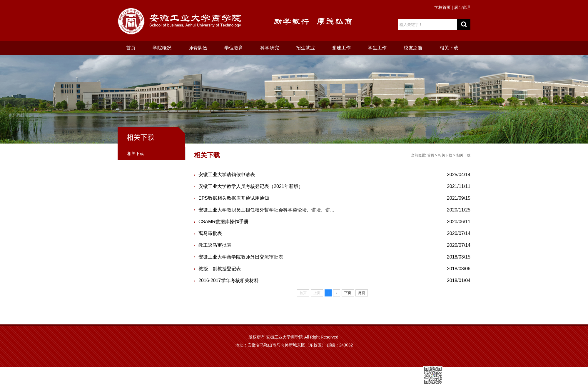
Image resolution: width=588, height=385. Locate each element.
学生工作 (377, 48)
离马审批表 (210, 233)
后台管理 (462, 7)
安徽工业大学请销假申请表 (227, 175)
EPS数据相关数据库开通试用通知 (234, 198)
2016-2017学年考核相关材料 (229, 280)
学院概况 (162, 48)
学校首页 (442, 7)
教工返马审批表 (215, 245)
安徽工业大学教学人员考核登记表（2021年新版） (251, 186)
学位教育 (234, 48)
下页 (348, 293)
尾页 (362, 293)
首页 (131, 48)
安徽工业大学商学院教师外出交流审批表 (241, 257)
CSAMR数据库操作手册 (223, 222)
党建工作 (341, 48)
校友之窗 (413, 48)
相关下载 (449, 48)
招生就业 (305, 48)
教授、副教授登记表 (220, 269)
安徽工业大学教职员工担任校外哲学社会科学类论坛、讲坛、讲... (266, 210)
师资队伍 (198, 48)
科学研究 (270, 48)
